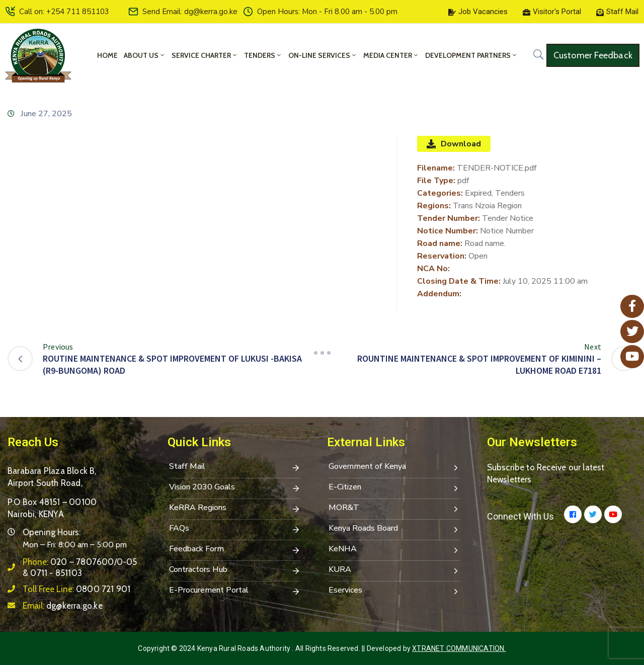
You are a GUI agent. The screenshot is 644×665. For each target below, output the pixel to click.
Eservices (394, 591)
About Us (145, 55)
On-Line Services (323, 55)
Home (107, 55)
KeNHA (394, 550)
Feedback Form (235, 550)
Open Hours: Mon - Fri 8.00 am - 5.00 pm (327, 12)
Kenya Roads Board (394, 529)
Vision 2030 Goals (235, 488)
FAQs (235, 529)
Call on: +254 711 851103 (64, 12)
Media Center (391, 55)
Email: (63, 606)
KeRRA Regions (235, 509)
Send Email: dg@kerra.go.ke (190, 12)
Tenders (263, 55)
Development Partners (471, 55)
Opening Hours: (52, 532)
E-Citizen (394, 488)
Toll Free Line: (76, 589)
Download (454, 144)
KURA (394, 570)
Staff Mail (235, 467)
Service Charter (205, 55)
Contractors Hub (235, 570)
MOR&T (394, 509)
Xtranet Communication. (459, 648)
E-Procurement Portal (235, 591)
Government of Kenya (394, 467)
